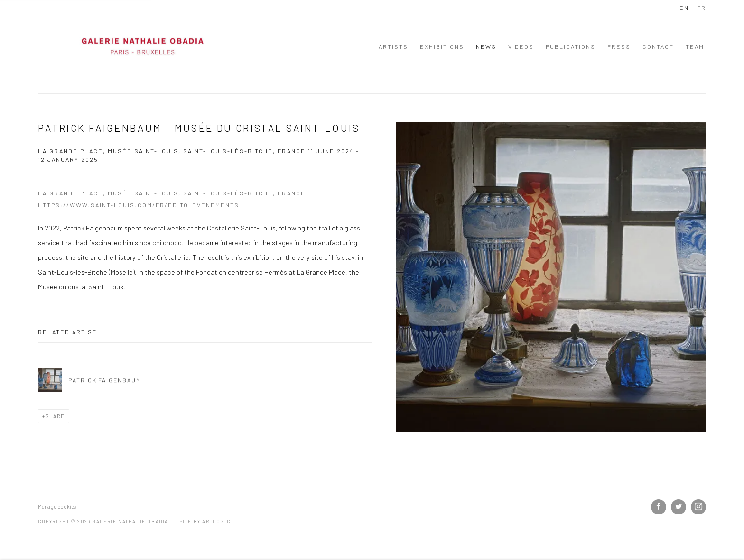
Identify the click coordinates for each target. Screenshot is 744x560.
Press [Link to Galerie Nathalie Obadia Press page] (619, 46)
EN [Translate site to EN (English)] (684, 8)
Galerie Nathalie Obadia (142, 47)
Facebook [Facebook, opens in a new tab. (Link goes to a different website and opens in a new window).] (659, 507)
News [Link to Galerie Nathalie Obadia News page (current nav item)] (486, 46)
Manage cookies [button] (57, 507)
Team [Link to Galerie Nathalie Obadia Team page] (695, 46)
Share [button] (55, 416)
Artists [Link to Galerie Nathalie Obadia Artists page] (393, 46)
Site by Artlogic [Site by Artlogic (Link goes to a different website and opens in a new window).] (205, 521)
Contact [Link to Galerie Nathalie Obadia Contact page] (658, 46)
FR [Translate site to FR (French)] (702, 8)
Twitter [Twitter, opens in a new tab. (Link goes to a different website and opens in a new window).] (679, 507)
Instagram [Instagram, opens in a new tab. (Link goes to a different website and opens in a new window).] (698, 507)
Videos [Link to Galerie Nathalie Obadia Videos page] (521, 46)
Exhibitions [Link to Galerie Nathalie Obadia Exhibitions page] (442, 46)
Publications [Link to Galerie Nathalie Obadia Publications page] (571, 46)
